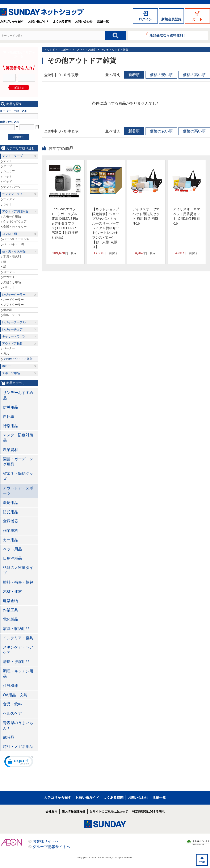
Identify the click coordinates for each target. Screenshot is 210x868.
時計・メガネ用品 (18, 747)
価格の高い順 (194, 75)
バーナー (9, 348)
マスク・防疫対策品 (18, 438)
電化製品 (10, 619)
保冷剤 (8, 310)
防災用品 (10, 407)
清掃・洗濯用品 (16, 662)
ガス (6, 354)
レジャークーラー (14, 295)
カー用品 (10, 540)
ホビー (7, 366)
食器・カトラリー (15, 227)
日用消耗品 (12, 558)
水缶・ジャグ (12, 315)
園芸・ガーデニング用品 (18, 462)
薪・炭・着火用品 (14, 251)
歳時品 (9, 737)
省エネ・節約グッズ (18, 476)
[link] (19, 763)
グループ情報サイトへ (51, 847)
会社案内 (51, 811)
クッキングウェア (15, 221)
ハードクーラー (13, 300)
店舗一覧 (103, 21)
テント (8, 161)
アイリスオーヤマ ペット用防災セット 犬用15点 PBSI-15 (186, 216)
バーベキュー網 (13, 244)
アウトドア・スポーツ (58, 50)
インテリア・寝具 (18, 638)
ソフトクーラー (13, 305)
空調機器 (10, 521)
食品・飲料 (12, 704)
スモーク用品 (12, 216)
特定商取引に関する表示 (148, 811)
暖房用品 (10, 503)
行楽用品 (10, 426)
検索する (19, 137)
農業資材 (10, 450)
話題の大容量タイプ (18, 570)
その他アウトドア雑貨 (115, 50)
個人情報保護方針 (73, 811)
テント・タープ (12, 156)
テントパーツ (12, 187)
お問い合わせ (84, 21)
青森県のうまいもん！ (18, 725)
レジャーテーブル (14, 322)
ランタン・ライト (14, 194)
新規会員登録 (171, 19)
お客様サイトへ (46, 841)
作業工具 (10, 610)
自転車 (9, 417)
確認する (19, 88)
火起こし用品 (12, 282)
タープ (8, 166)
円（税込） (66, 253)
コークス (9, 272)
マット (8, 176)
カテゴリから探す (12, 21)
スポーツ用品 (11, 373)
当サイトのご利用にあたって (109, 811)
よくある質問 (62, 21)
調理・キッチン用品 (18, 674)
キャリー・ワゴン (14, 336)
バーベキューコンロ (16, 239)
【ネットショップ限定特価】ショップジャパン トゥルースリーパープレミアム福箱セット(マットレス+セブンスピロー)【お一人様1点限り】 (106, 228)
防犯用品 (10, 512)
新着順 (134, 75)
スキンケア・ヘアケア (18, 650)
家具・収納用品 (16, 629)
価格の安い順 (161, 75)
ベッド (8, 181)
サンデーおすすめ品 (18, 395)
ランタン (9, 199)
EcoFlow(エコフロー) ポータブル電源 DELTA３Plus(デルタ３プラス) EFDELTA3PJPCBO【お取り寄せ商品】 (65, 223)
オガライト (10, 277)
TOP (202, 862)
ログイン (145, 19)
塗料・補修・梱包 (18, 582)
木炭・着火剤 (12, 256)
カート (197, 19)
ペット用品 (12, 549)
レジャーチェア (12, 329)
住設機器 (10, 686)
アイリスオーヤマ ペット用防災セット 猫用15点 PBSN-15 (146, 216)
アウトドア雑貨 (86, 50)
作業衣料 (10, 531)
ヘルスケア (12, 713)
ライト (8, 204)
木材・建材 (12, 592)
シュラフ (9, 171)
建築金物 (10, 601)
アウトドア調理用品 (15, 211)
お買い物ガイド (38, 21)
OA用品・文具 (15, 695)
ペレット (9, 287)
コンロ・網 (9, 234)
